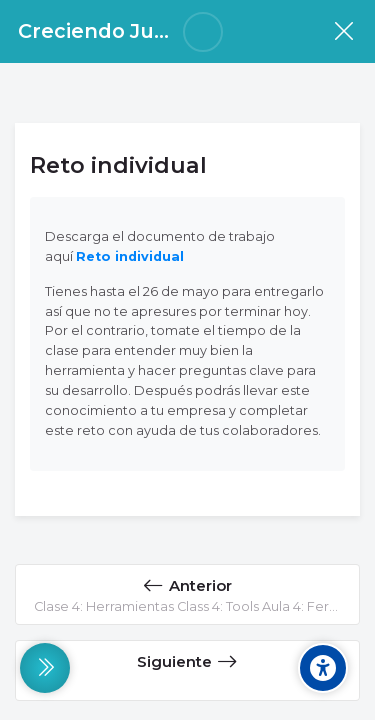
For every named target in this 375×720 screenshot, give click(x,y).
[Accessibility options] (323, 668)
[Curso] (343, 31)
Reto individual (130, 256)
